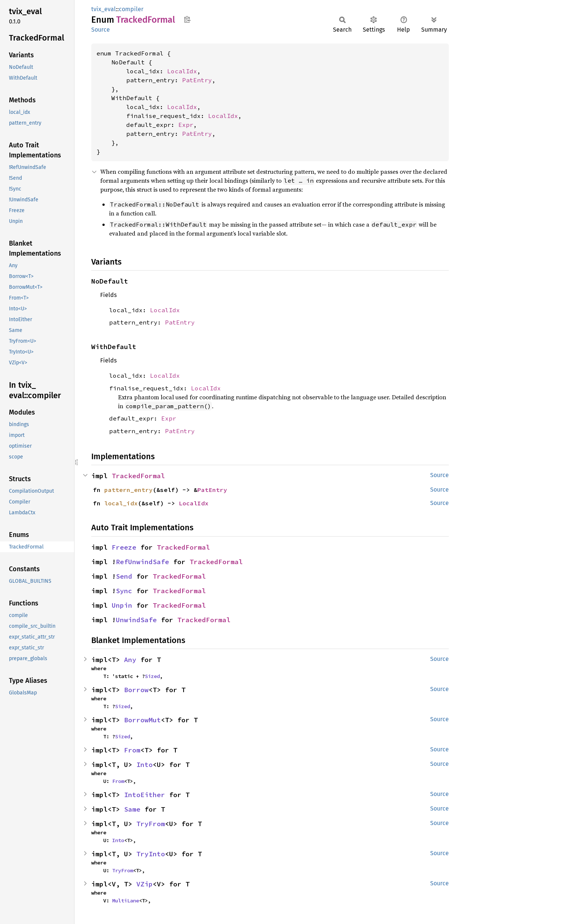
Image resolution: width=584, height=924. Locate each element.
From (132, 750)
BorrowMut (142, 720)
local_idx (121, 503)
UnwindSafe (136, 620)
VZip (145, 884)
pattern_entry (128, 490)
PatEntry (197, 80)
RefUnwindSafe (142, 562)
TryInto (151, 854)
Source (101, 30)
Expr (186, 125)
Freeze (124, 547)
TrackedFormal (138, 476)
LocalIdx (182, 71)
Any (130, 660)
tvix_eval (104, 9)
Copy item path (187, 19)
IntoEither (145, 795)
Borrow (136, 690)
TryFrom (151, 824)
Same (132, 809)
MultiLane (126, 901)
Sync (124, 591)
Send (124, 576)
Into (145, 765)
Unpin (122, 605)
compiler (131, 9)
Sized (152, 676)
